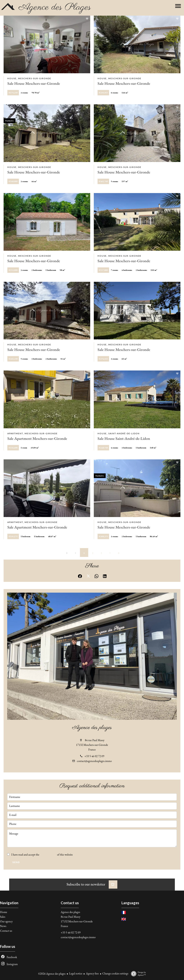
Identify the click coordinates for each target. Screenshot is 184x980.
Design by (138, 974)
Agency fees (92, 973)
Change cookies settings (115, 973)
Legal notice (76, 973)
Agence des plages (92, 728)
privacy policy (48, 855)
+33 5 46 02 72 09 (94, 756)
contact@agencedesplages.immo (94, 761)
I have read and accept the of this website (42, 855)
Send (16, 862)
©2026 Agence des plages (52, 974)
